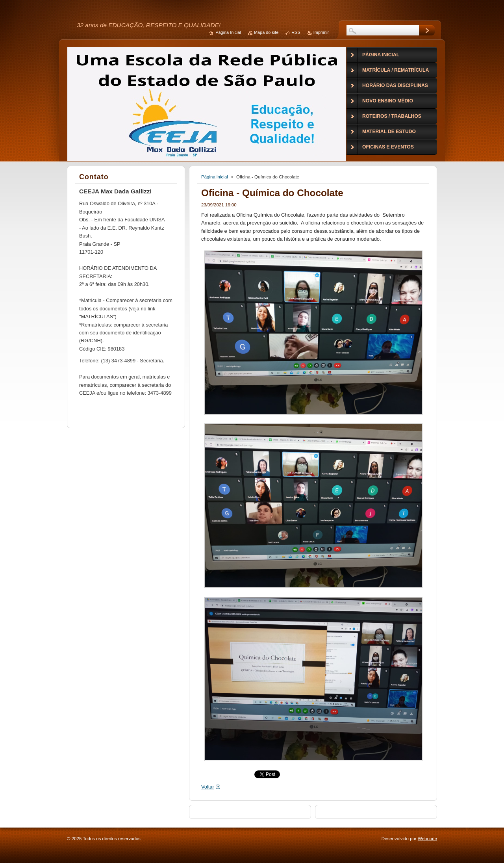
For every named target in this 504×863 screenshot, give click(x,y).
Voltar (208, 787)
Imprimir (321, 32)
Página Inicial (228, 32)
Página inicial (215, 177)
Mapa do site (266, 32)
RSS (296, 32)
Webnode (427, 839)
